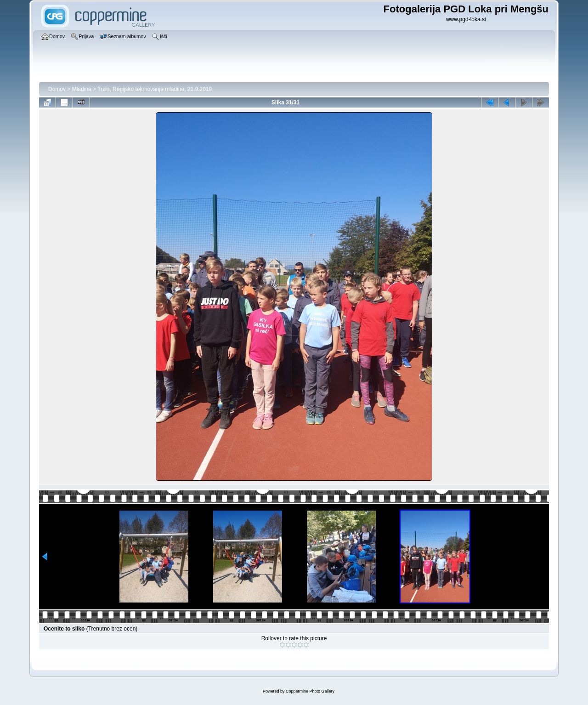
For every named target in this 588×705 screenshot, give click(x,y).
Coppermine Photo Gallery (310, 691)
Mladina (82, 89)
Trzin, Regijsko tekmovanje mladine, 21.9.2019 (155, 89)
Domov (57, 89)
